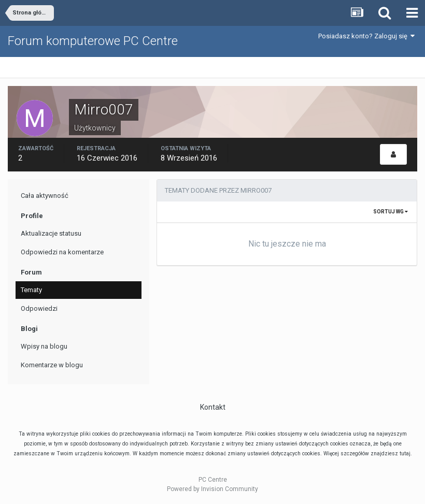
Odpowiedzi (39, 308)
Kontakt (213, 407)
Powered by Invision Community (212, 489)
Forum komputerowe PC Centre (93, 41)
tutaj (405, 453)
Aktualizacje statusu (51, 233)
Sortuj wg (391, 212)
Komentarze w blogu (52, 365)
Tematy (31, 290)
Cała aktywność (45, 196)
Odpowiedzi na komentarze (62, 252)
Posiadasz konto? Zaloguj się (366, 36)
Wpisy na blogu (44, 346)
